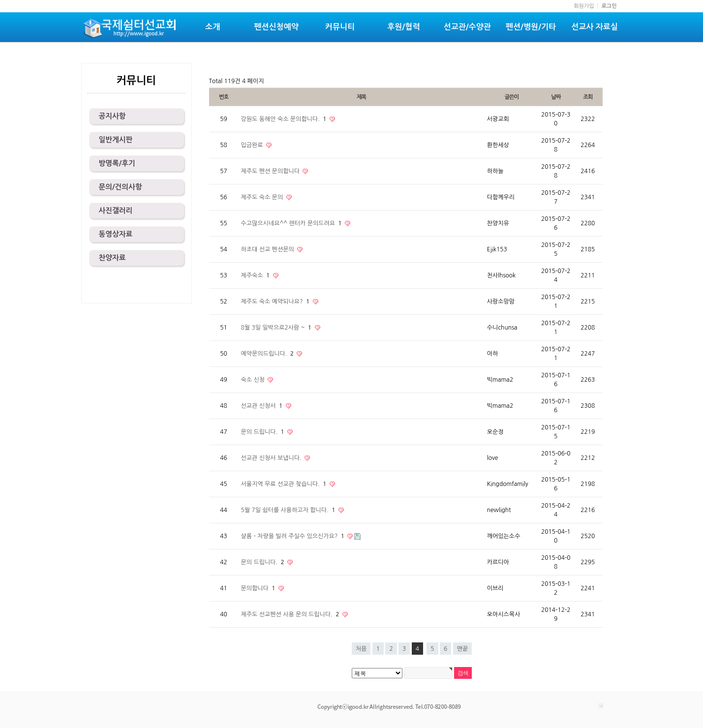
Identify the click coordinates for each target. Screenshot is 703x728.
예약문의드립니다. (268, 354)
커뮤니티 (340, 27)
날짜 (556, 97)
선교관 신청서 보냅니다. (272, 458)
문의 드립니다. (264, 432)
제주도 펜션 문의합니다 (271, 171)
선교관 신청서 (263, 406)
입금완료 (253, 145)
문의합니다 (259, 588)
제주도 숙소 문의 (263, 197)
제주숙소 (256, 275)
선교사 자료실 (595, 27)
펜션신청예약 (276, 27)
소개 (213, 27)
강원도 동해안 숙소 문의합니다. (285, 119)
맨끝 (463, 649)
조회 (588, 97)
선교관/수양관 (467, 27)
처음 (361, 649)
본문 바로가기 (0, 0)
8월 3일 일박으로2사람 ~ (277, 328)
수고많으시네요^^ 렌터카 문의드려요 (292, 223)
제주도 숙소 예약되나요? (276, 302)
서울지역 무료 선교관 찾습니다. (285, 484)
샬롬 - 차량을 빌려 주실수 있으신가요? (294, 536)
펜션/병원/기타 (531, 27)
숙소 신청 (254, 380)
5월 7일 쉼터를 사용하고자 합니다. (289, 510)
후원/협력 (403, 27)
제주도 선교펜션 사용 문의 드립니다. (291, 614)
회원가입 (584, 6)
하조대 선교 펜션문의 (269, 249)
